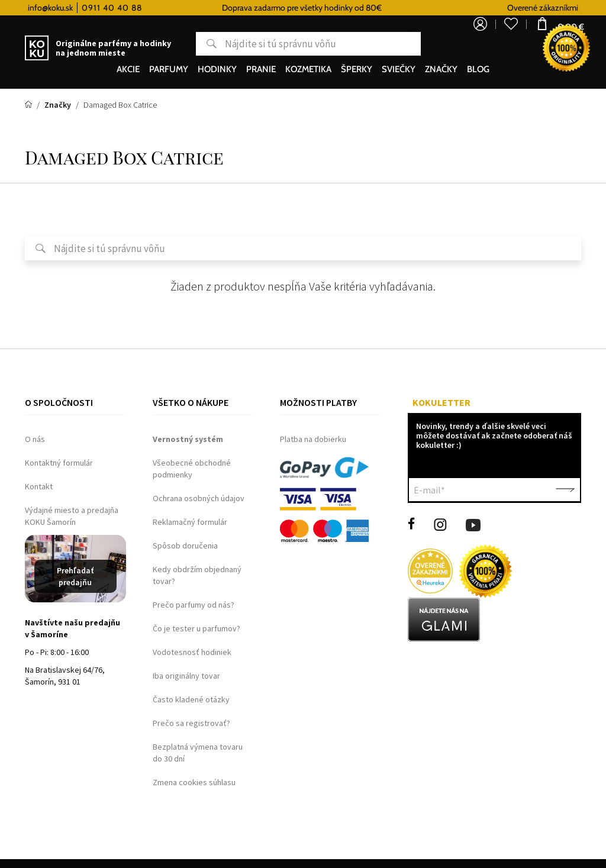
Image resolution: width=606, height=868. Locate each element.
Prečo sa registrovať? (191, 723)
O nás (35, 439)
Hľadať (169, 44)
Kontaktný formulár (59, 463)
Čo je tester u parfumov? (196, 628)
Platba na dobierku (313, 439)
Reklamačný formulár (190, 522)
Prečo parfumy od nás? (194, 605)
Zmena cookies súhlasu (194, 782)
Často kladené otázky (191, 699)
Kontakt (39, 486)
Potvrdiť (565, 490)
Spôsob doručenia (185, 546)
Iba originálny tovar (186, 676)
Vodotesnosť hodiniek (192, 652)
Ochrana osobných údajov (199, 498)
